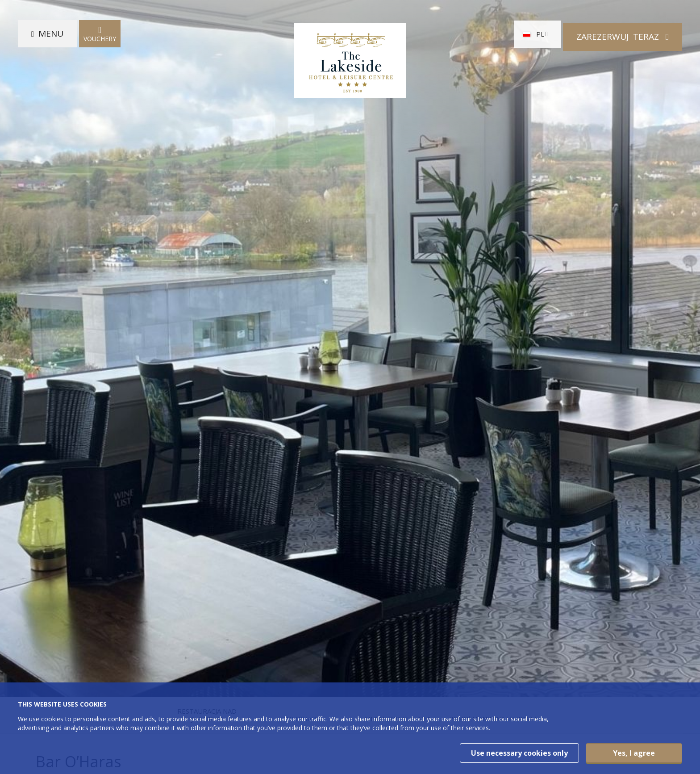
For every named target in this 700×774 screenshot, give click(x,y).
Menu (51, 37)
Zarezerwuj (619, 37)
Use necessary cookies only (519, 753)
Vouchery (100, 37)
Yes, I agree (634, 753)
